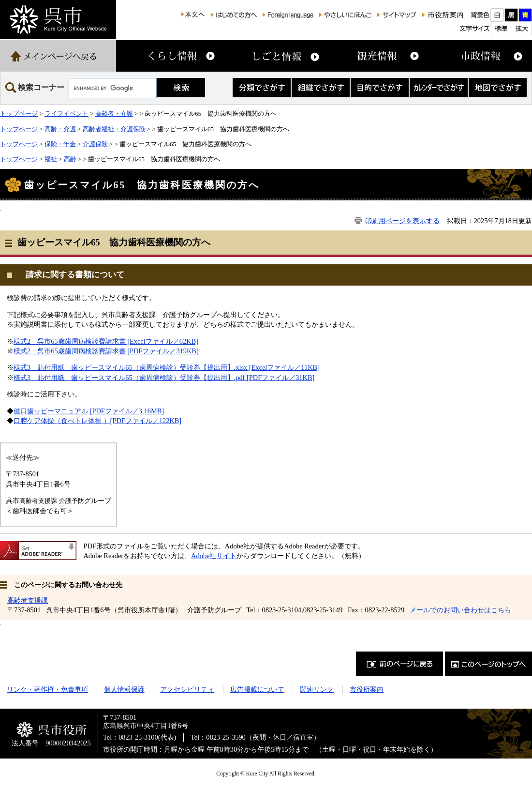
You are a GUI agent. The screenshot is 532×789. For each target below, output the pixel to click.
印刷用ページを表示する (402, 221)
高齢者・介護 (114, 114)
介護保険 (95, 144)
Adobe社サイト (214, 556)
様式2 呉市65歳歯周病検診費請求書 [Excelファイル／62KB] (106, 341)
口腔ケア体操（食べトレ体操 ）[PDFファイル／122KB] (97, 421)
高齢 (70, 159)
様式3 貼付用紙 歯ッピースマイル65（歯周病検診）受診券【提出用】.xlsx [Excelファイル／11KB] (167, 367)
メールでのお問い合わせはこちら (460, 610)
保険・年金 (60, 144)
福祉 (51, 159)
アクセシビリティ (187, 689)
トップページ (19, 114)
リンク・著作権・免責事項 (47, 689)
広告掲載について (257, 689)
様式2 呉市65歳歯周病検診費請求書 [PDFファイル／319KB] (106, 351)
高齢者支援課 (28, 600)
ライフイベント (66, 114)
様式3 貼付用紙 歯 (46, 378)
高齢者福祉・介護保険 (114, 129)
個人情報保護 (124, 689)
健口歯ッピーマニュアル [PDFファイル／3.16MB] (89, 411)
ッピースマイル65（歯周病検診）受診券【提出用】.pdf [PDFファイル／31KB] (196, 378)
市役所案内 (367, 689)
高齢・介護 (60, 129)
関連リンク (317, 689)
